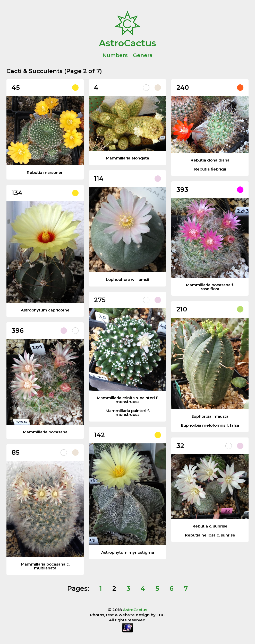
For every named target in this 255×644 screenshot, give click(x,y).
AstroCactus (127, 43)
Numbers (115, 55)
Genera (143, 55)
